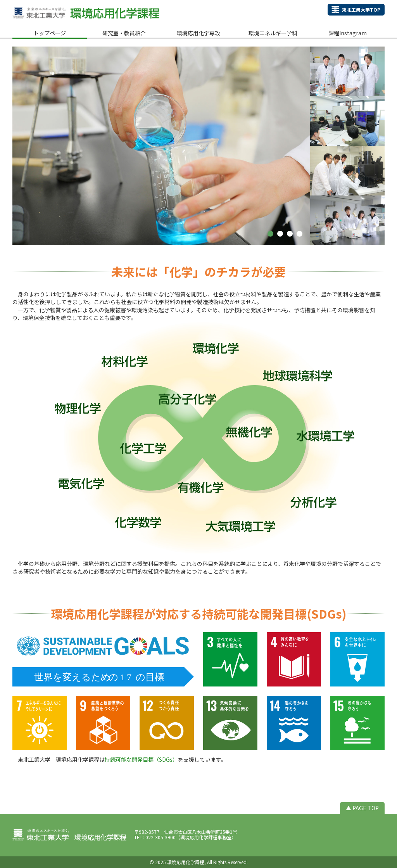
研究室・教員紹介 (124, 33)
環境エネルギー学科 (273, 33)
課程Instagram (348, 33)
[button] (270, 234)
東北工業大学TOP (361, 10)
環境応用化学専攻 (198, 33)
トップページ (50, 33)
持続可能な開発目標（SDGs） (141, 759)
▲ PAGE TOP (362, 808)
